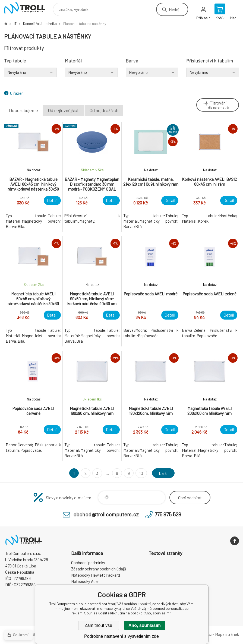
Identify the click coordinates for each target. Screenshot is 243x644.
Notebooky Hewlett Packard (96, 575)
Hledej (174, 9)
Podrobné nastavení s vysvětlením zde (121, 636)
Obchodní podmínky (88, 563)
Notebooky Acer (85, 581)
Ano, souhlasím (145, 625)
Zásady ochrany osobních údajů (99, 569)
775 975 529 (168, 514)
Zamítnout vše (98, 625)
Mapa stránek (227, 634)
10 (141, 473)
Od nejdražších (104, 110)
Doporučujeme (23, 110)
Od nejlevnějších (64, 110)
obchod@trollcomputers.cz (106, 514)
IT (15, 24)
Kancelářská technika (40, 24)
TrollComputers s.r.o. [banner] (28, 8)
